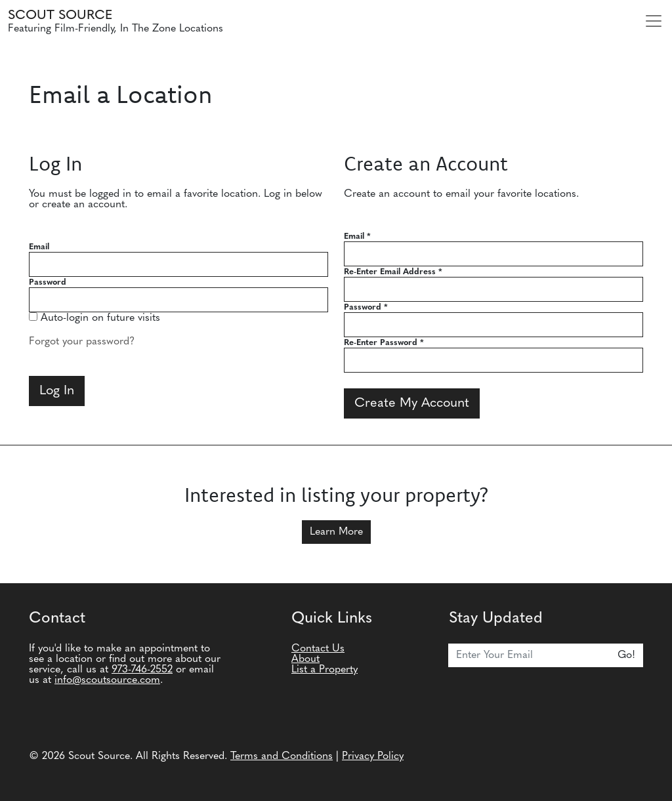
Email (39, 247)
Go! (626, 655)
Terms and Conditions (282, 756)
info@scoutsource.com (107, 680)
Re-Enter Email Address (393, 272)
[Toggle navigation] (654, 21)
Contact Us (318, 649)
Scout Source (60, 16)
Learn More (336, 532)
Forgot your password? (82, 342)
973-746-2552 (142, 670)
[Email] (529, 655)
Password (48, 282)
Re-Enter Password (384, 343)
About (305, 659)
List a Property (325, 670)
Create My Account (412, 403)
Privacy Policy (373, 756)
